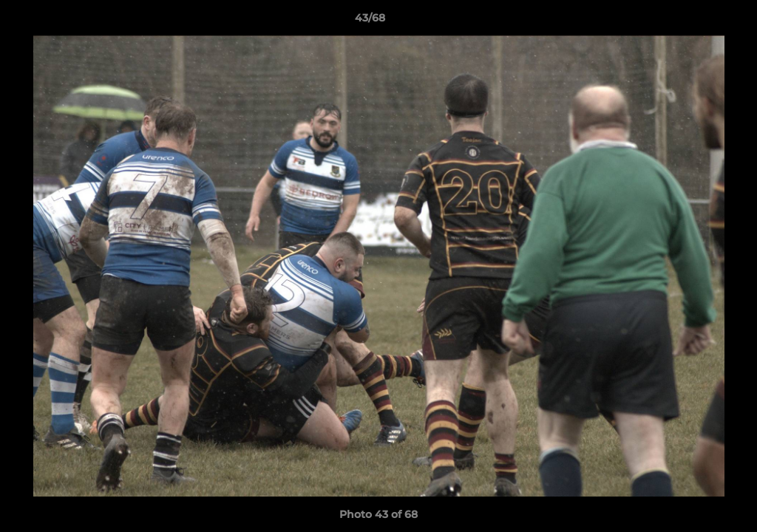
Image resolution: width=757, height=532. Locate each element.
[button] (695, 21)
